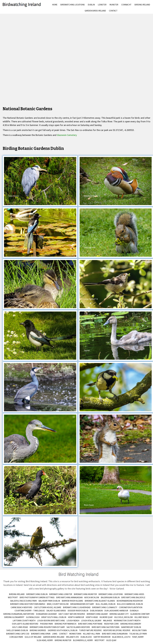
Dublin (91, 5)
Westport (13, 597)
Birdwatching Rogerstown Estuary (47, 627)
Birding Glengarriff (14, 617)
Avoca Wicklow (92, 597)
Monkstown (75, 634)
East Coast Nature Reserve (72, 614)
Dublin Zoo (86, 637)
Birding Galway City (119, 614)
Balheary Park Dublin (49, 601)
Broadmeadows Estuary (82, 604)
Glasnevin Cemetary (140, 614)
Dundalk (134, 611)
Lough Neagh (73, 621)
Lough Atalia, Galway (91, 621)
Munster (114, 5)
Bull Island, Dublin (105, 604)
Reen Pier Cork (111, 624)
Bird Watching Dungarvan (115, 634)
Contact (113, 11)
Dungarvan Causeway (46, 614)
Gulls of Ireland (33, 637)
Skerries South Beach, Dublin (63, 630)
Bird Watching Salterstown (105, 627)
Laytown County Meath (24, 621)
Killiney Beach (142, 617)
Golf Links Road (20, 627)
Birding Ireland (142, 5)
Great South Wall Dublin (54, 617)
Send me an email (32, 585)
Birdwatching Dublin (37, 594)
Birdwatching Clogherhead (77, 607)
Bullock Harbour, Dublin (130, 604)
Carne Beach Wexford (21, 607)
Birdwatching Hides (134, 594)
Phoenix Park (46, 624)
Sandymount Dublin (131, 627)
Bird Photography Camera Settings (37, 597)
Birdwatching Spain (41, 634)
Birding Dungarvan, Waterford (19, 614)
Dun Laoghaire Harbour (116, 611)
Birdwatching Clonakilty (105, 607)
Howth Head (92, 617)
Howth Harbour (76, 617)
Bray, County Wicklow (58, 604)
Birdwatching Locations (73, 5)
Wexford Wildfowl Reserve (117, 630)
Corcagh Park (16, 637)
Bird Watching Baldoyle (133, 597)
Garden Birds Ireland (95, 11)
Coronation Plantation (131, 607)
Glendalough (33, 617)
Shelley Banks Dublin (17, 630)
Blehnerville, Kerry (83, 640)
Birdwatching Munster (85, 594)
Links (55, 634)
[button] (40, 181)
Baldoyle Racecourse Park (24, 601)
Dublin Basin (96, 611)
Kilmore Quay (106, 617)
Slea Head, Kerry (45, 640)
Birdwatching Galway (97, 614)
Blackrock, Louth (121, 637)
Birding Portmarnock (65, 624)
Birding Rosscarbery (131, 624)
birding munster (63, 640)
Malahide (108, 621)
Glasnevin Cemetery (67, 135)
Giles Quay (111, 640)
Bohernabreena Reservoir (130, 601)
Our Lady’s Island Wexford (25, 624)
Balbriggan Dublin (110, 597)
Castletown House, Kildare (48, 607)
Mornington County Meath (127, 621)
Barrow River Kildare (72, 601)
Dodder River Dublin (78, 611)
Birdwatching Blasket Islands (100, 601)
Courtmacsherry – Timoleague (30, 611)
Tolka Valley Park (138, 634)
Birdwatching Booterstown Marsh (28, 604)
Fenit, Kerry (138, 637)
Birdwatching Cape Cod (18, 634)
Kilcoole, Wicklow (124, 617)
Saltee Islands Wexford (78, 627)
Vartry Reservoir (102, 637)
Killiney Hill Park (92, 634)
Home (55, 5)
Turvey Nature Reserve (90, 630)
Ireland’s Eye (72, 637)
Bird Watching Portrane (90, 624)
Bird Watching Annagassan (69, 597)
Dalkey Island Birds (56, 611)
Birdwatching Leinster (61, 594)
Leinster (102, 5)
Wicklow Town (139, 630)
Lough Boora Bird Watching (51, 621)
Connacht (126, 5)
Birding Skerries (38, 630)
